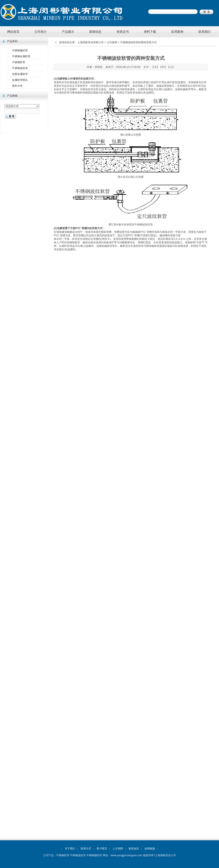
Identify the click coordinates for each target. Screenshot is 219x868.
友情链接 (150, 849)
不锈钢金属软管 (21, 56)
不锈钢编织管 (20, 50)
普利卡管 (17, 86)
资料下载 (150, 32)
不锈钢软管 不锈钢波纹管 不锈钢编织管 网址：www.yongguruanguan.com (99, 855)
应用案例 (177, 32)
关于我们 (70, 849)
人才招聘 (118, 849)
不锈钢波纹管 (20, 68)
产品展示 (68, 32)
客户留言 (102, 849)
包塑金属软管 (20, 74)
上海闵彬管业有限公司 (90, 42)
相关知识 (134, 849)
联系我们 (205, 32)
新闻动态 (95, 32)
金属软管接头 (20, 80)
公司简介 (41, 32)
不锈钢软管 (19, 62)
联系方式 (86, 849)
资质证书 (123, 32)
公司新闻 (112, 42)
